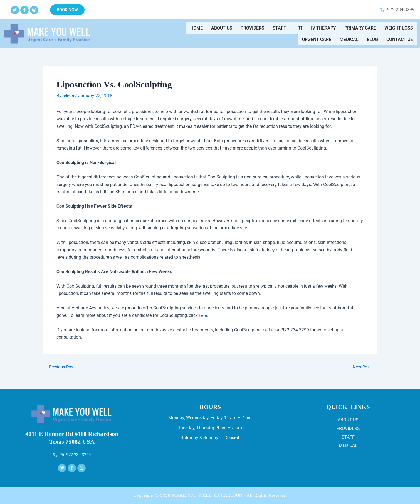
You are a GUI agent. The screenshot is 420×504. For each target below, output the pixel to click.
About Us (222, 30)
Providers (252, 30)
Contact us (400, 37)
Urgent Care (317, 37)
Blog (372, 37)
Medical (349, 37)
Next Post (364, 366)
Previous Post (60, 366)
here (203, 315)
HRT (298, 30)
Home (197, 30)
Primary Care (360, 30)
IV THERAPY (323, 30)
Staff (279, 30)
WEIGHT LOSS (399, 30)
